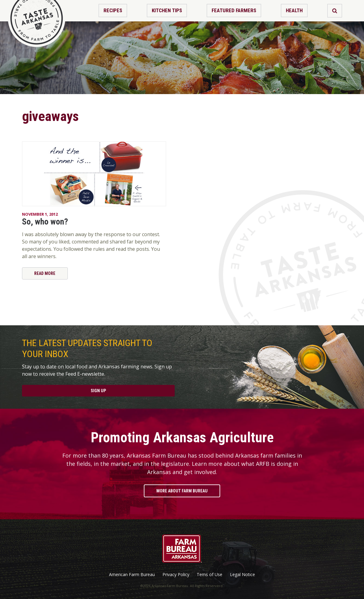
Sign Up (98, 391)
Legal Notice (242, 575)
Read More (45, 273)
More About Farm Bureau (182, 491)
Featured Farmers (234, 10)
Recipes (113, 10)
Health (294, 10)
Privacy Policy (176, 575)
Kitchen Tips (167, 10)
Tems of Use (209, 575)
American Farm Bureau (132, 575)
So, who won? (45, 222)
